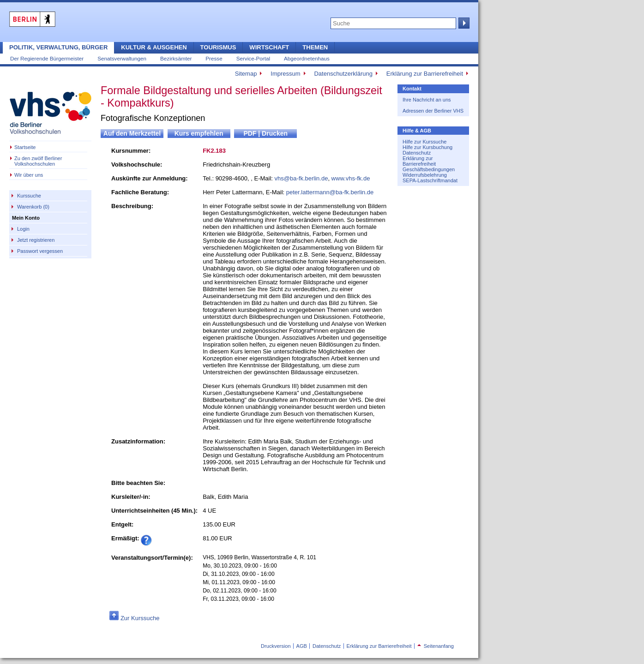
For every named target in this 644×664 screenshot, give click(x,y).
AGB (302, 646)
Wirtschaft (269, 47)
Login (23, 229)
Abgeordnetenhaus (307, 58)
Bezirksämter (176, 58)
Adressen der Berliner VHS (433, 111)
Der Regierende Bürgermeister (47, 58)
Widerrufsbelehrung (425, 175)
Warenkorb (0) (33, 207)
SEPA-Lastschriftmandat (430, 180)
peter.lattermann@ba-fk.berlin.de (330, 192)
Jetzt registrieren (36, 240)
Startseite (25, 147)
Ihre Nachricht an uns (427, 100)
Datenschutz (417, 153)
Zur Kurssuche (140, 618)
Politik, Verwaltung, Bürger (58, 47)
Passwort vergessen (40, 251)
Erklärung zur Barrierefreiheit (425, 74)
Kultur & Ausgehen (154, 47)
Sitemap (246, 74)
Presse (214, 58)
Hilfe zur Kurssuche (424, 142)
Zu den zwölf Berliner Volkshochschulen (38, 161)
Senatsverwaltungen (122, 58)
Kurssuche (29, 196)
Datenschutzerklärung (343, 74)
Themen (315, 47)
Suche (463, 23)
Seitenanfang (436, 646)
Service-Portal (253, 58)
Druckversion (276, 646)
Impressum (285, 74)
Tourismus (218, 47)
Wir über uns (29, 175)
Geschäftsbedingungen (429, 169)
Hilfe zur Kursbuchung (427, 147)
